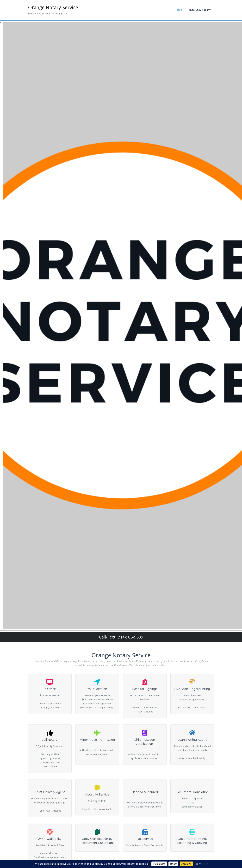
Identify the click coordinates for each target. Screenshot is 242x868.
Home (178, 10)
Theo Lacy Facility (200, 10)
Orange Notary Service (53, 8)
